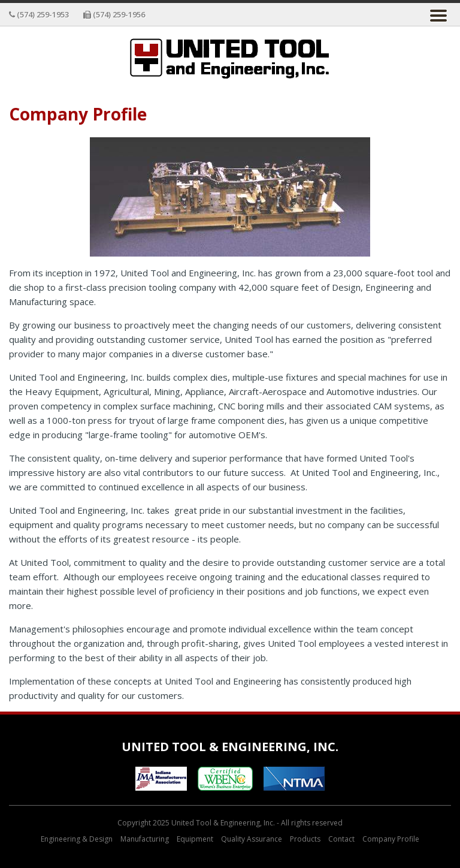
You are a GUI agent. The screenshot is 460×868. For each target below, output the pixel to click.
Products (305, 839)
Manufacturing (145, 839)
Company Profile (391, 839)
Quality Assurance (252, 839)
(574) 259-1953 (39, 14)
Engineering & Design (77, 839)
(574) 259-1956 (114, 14)
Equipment (195, 839)
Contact (341, 839)
